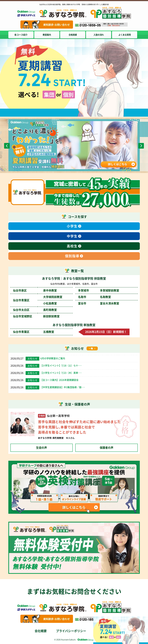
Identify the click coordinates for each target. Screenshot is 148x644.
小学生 (72, 226)
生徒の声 (41, 448)
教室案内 (47, 35)
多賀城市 (99, 290)
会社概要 (41, 631)
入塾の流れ (100, 35)
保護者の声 (107, 448)
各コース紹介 (21, 35)
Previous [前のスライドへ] (7, 146)
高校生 (72, 246)
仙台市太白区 (35, 310)
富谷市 (99, 303)
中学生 (72, 236)
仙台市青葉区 (34, 332)
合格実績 (74, 35)
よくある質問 (126, 35)
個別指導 (72, 256)
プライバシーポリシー (71, 631)
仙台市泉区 (35, 290)
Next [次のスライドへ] (141, 146)
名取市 (94, 297)
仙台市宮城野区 (36, 316)
